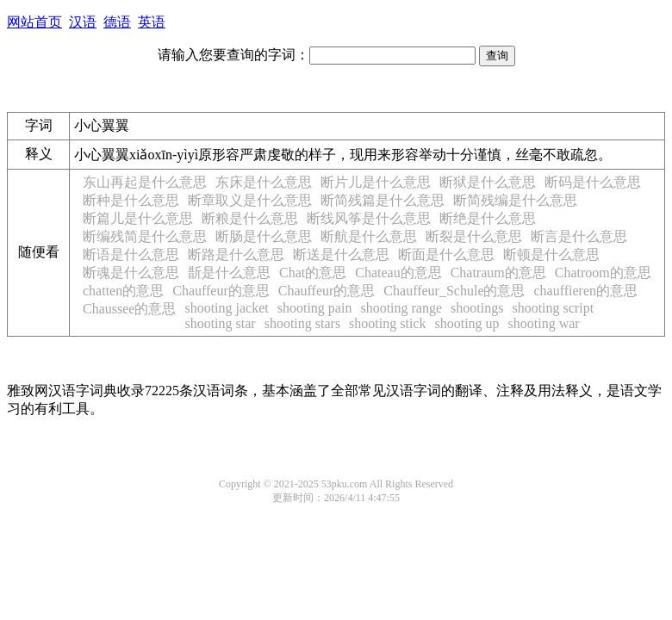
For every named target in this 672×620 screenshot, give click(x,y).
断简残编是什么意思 (515, 200)
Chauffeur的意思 (221, 291)
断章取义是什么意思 (250, 200)
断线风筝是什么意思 (369, 218)
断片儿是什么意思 (376, 182)
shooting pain (315, 308)
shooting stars (302, 323)
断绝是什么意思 (488, 218)
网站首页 (34, 22)
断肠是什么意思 (264, 236)
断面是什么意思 (446, 254)
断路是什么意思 (236, 254)
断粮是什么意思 (250, 218)
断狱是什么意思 (488, 182)
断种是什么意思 (131, 200)
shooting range (401, 308)
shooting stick (387, 323)
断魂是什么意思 (131, 273)
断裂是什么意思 (474, 236)
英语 (152, 22)
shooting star (220, 323)
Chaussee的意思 (129, 309)
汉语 (83, 22)
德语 (117, 22)
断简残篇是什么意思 (383, 200)
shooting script (553, 308)
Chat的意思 (313, 273)
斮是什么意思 (229, 273)
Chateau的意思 (398, 273)
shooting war (544, 323)
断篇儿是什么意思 (138, 218)
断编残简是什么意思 (145, 236)
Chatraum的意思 (498, 273)
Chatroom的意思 (603, 273)
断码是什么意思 (593, 182)
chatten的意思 (123, 291)
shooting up (467, 323)
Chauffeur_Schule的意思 (454, 291)
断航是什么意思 (369, 236)
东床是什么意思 (264, 182)
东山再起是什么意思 (145, 182)
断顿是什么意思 (551, 254)
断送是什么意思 (341, 254)
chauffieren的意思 (585, 291)
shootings (477, 308)
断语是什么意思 (131, 254)
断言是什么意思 (579, 236)
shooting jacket (226, 308)
